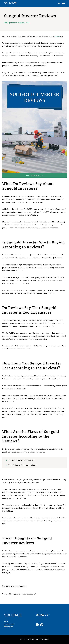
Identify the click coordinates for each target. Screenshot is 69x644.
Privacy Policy (9, 624)
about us (57, 37)
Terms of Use (9, 627)
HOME (6, 621)
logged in (17, 594)
